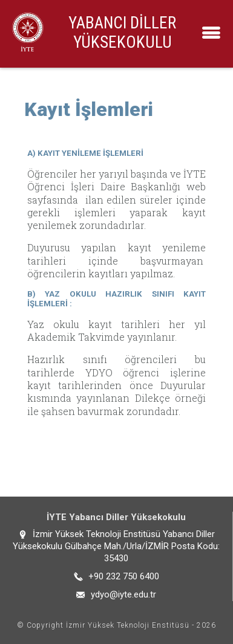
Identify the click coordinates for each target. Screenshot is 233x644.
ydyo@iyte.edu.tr (123, 594)
